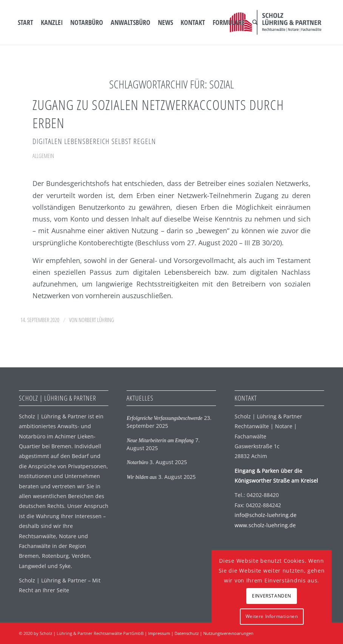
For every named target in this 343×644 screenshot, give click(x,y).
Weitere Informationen (272, 616)
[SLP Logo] (276, 22)
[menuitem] (25, 22)
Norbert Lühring (96, 320)
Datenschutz (187, 633)
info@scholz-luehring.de (266, 515)
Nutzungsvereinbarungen (228, 633)
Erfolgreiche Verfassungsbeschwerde (164, 418)
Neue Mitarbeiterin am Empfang (160, 440)
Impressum (159, 633)
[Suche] (255, 22)
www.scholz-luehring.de (265, 525)
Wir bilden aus (141, 477)
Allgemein (43, 156)
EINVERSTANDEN (272, 596)
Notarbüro (137, 462)
